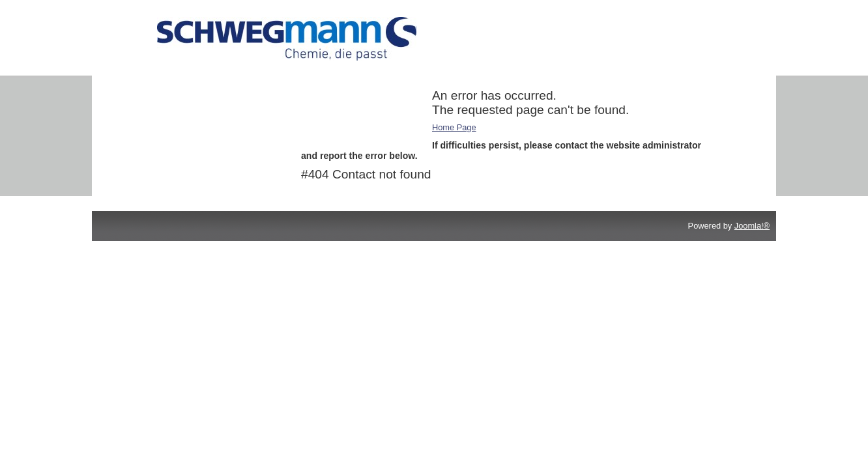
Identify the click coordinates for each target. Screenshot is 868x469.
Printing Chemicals (173, 95)
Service (152, 129)
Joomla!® (752, 226)
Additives (155, 78)
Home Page (454, 127)
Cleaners (155, 112)
